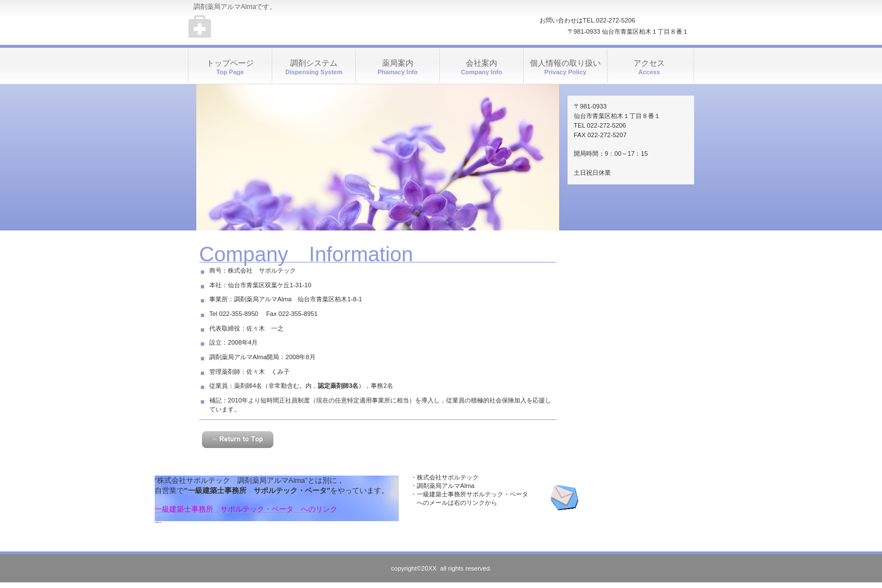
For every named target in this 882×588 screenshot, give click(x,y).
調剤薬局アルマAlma (301, 28)
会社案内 (481, 67)
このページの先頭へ (238, 440)
